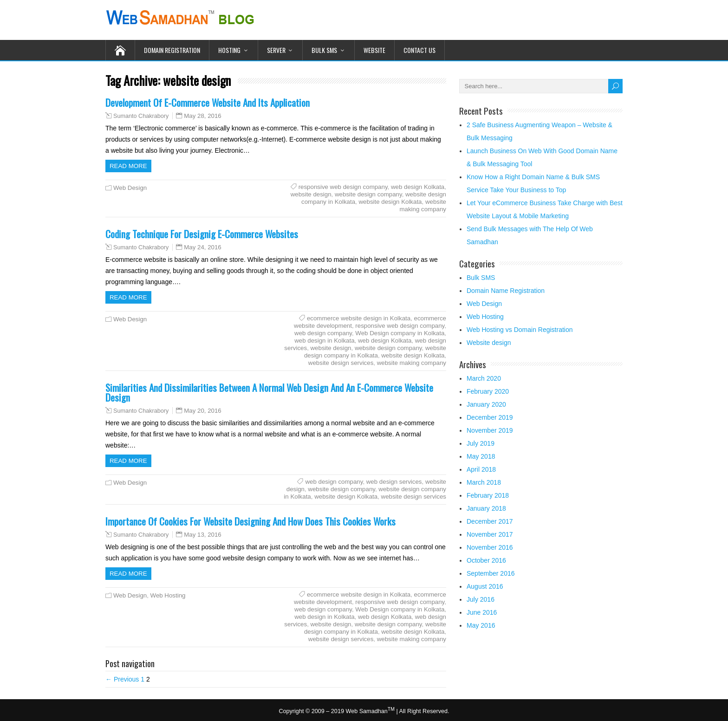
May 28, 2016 (203, 116)
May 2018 (481, 456)
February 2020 (488, 391)
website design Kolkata (390, 202)
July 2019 (481, 443)
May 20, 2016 (203, 411)
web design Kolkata (418, 187)
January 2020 (486, 404)
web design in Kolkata (324, 341)
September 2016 (491, 573)
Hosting (229, 50)
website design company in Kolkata (375, 352)
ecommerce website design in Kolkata (359, 318)
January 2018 (486, 508)
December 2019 (490, 417)
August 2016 (485, 586)
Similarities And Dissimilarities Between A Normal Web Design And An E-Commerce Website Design (269, 392)
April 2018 (481, 469)
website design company (368, 194)
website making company (423, 205)
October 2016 (486, 560)
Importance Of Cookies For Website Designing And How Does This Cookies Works (250, 521)
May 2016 (481, 625)
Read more (128, 166)
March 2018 (484, 482)
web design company (323, 333)
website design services (341, 363)
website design (311, 194)
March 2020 (484, 378)
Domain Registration (172, 50)
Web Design (130, 188)
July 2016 (481, 599)
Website (374, 50)
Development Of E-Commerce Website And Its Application (208, 102)
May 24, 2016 (203, 247)
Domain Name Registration (506, 291)
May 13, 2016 (203, 535)
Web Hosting (168, 595)
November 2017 (490, 534)
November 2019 (490, 430)
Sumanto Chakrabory (141, 116)
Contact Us (419, 50)
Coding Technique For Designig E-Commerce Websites (202, 234)
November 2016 (490, 547)
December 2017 (490, 521)
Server (276, 50)
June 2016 (482, 612)
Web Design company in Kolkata (400, 333)
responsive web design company (343, 187)
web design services (394, 482)
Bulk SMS (324, 50)
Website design (489, 343)
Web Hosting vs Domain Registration (520, 330)
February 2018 (488, 495)
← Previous (122, 679)
